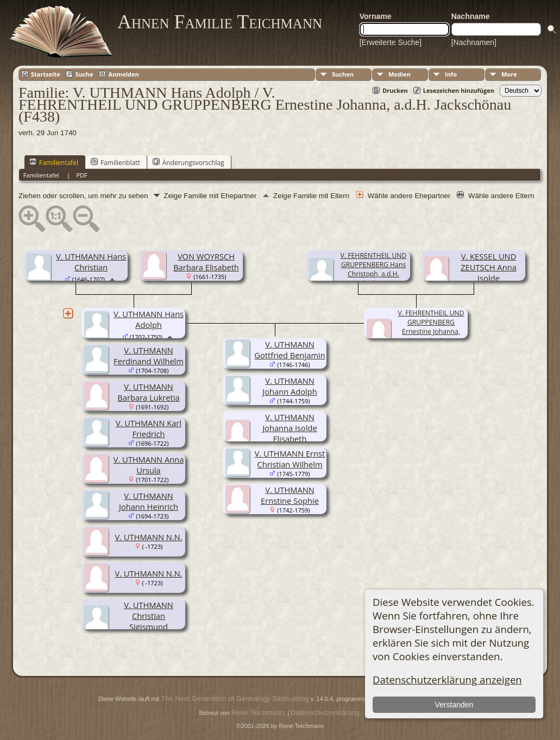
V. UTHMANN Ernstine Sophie (290, 495)
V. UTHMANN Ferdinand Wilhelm (149, 356)
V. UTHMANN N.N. (148, 537)
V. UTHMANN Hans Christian (91, 262)
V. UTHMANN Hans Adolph (149, 319)
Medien (399, 74)
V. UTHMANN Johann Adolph (290, 386)
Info (451, 74)
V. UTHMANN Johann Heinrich (149, 501)
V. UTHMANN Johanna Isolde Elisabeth (290, 428)
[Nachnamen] (474, 42)
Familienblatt (115, 162)
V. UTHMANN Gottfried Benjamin (290, 350)
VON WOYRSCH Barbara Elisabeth (206, 262)
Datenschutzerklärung (325, 713)
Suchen (343, 74)
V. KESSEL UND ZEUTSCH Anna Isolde (489, 267)
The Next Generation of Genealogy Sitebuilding (235, 698)
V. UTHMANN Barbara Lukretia (148, 392)
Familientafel (54, 162)
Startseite (46, 74)
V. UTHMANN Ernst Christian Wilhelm (290, 459)
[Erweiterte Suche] (391, 42)
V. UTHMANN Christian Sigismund (148, 616)
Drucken (395, 90)
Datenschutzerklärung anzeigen (447, 679)
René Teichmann (258, 713)
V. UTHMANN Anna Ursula (149, 465)
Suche (84, 74)
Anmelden (124, 74)
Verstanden (454, 705)
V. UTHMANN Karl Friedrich (149, 428)
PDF (81, 175)
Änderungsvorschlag (188, 162)
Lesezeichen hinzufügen (459, 90)
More (509, 74)
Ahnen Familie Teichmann (220, 22)
